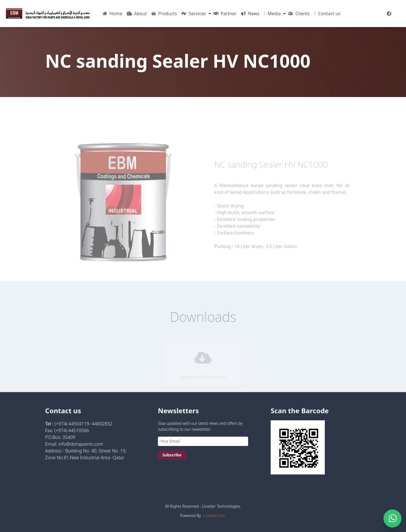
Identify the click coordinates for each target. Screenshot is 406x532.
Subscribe (172, 455)
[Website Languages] (389, 14)
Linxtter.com (214, 515)
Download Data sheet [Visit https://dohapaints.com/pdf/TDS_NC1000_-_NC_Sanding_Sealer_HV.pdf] (203, 380)
